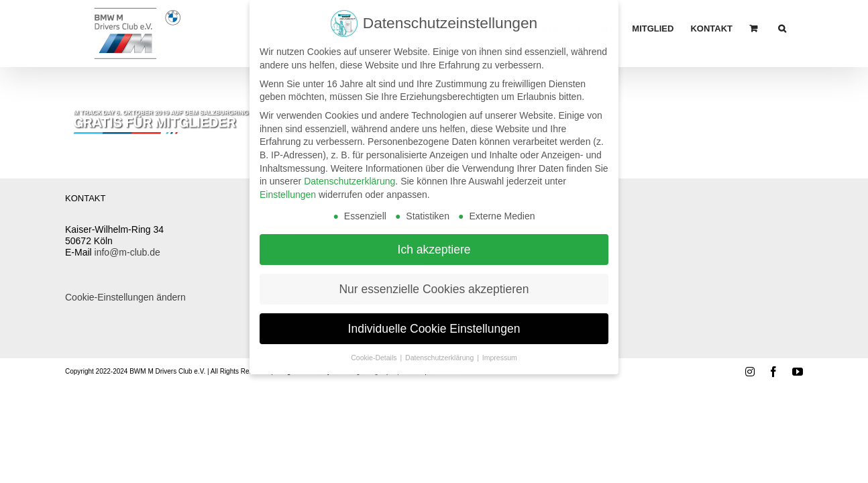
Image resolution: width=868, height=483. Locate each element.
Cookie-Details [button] (375, 350)
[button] (799, 28)
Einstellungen (288, 187)
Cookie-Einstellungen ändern (125, 297)
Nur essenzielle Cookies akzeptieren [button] (434, 281)
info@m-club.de (127, 252)
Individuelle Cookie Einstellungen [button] (434, 321)
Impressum (500, 350)
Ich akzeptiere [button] (434, 241)
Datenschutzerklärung (349, 174)
